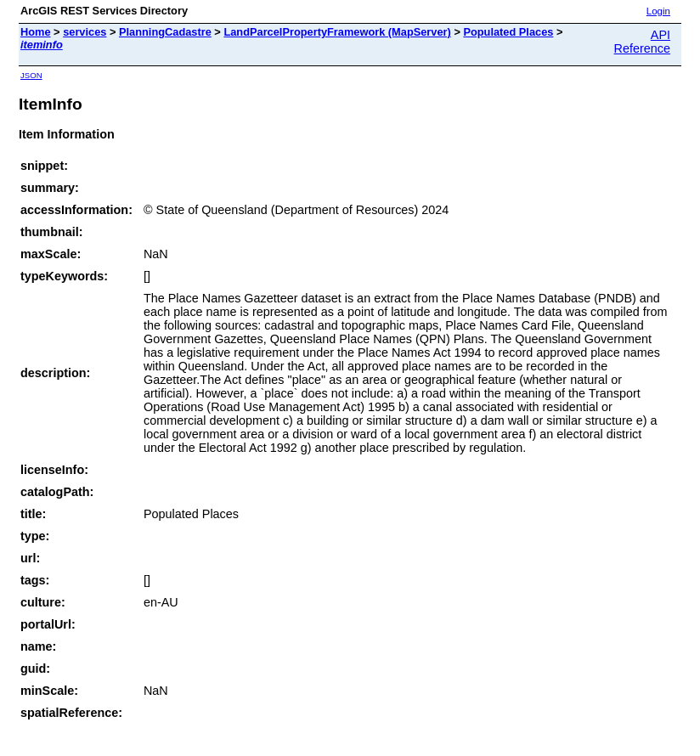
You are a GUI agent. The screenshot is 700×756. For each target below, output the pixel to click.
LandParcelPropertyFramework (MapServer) (337, 32)
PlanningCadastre (165, 32)
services (85, 32)
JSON (31, 75)
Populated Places (508, 32)
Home (36, 32)
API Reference (642, 42)
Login (658, 11)
